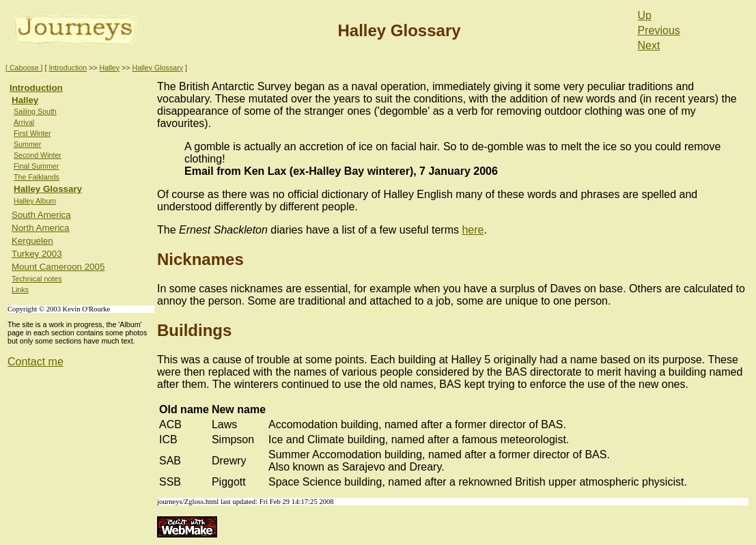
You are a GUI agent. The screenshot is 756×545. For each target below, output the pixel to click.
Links (20, 290)
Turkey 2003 (37, 254)
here (473, 230)
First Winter (32, 133)
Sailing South (35, 111)
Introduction (68, 68)
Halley (109, 68)
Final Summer (36, 166)
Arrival (24, 122)
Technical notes (37, 279)
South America (41, 215)
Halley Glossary (157, 68)
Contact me (36, 362)
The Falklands (37, 177)
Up (645, 15)
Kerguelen (32, 241)
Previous (659, 30)
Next (649, 45)
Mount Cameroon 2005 (58, 267)
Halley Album (35, 201)
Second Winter (38, 155)
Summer (27, 144)
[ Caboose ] (24, 68)
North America (40, 228)
